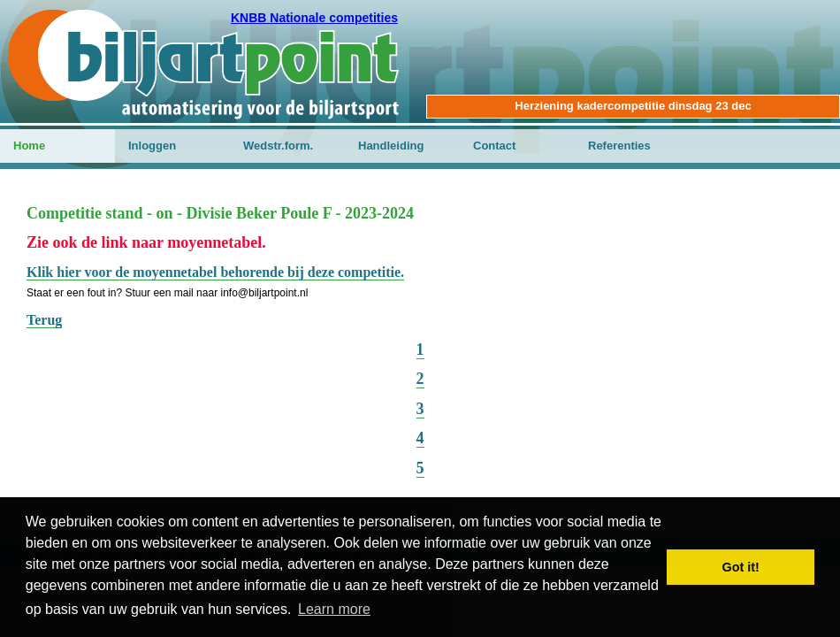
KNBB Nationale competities (314, 18)
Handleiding (391, 146)
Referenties (619, 146)
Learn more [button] (334, 609)
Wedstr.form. (278, 146)
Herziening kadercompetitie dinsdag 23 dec (633, 106)
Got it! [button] (741, 567)
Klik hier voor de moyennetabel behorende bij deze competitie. (215, 272)
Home (29, 146)
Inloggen (152, 146)
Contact (494, 146)
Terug (44, 320)
